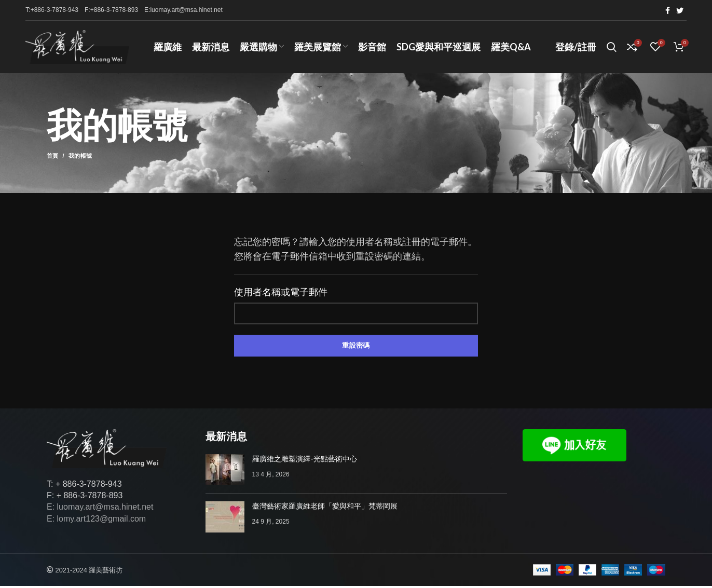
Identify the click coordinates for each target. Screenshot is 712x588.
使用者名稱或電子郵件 (281, 295)
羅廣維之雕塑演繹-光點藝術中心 (305, 461)
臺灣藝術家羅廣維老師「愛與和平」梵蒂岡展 (325, 508)
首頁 (53, 158)
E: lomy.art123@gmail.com (96, 521)
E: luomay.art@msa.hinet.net (100, 509)
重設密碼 (356, 347)
